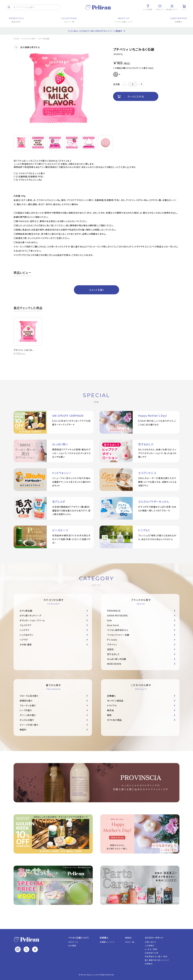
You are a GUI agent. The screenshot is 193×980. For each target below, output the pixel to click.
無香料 (23, 730)
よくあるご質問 (151, 949)
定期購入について (107, 942)
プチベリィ (112, 644)
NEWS (128, 938)
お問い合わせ (150, 942)
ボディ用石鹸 (44, 39)
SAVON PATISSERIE (117, 616)
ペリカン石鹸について (79, 938)
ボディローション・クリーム (32, 620)
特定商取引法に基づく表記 (156, 956)
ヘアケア (24, 640)
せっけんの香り (27, 720)
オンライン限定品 (115, 701)
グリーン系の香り (28, 715)
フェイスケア (26, 625)
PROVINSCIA (114, 611)
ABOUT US (73, 942)
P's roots (112, 640)
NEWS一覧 (130, 942)
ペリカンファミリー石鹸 (118, 635)
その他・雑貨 (26, 644)
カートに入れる (136, 96)
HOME (16, 39)
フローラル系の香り (29, 696)
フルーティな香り (28, 705)
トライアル (112, 705)
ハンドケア (25, 630)
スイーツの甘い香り (29, 725)
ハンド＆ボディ (26, 635)
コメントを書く (96, 290)
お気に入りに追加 (116, 74)
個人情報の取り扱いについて (157, 960)
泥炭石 (110, 649)
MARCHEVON (114, 664)
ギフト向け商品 (114, 720)
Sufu (109, 620)
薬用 (109, 715)
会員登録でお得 (151, 953)
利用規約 (149, 964)
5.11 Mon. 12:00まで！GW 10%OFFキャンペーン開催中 (95, 31)
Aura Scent (113, 625)
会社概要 (72, 946)
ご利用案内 (149, 946)
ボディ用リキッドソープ (30, 616)
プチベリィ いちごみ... (24, 350)
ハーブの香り (26, 710)
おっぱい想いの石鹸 (117, 659)
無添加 (110, 710)
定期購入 (112, 696)
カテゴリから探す (29, 39)
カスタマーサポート (154, 938)
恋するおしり (113, 654)
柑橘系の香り (26, 701)
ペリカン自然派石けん (118, 630)
